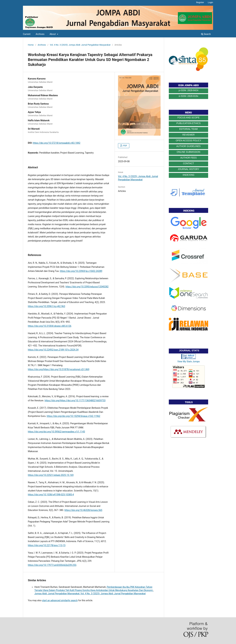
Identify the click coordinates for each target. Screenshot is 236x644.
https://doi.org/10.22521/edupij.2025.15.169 (51, 475)
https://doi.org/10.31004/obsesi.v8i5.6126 (50, 326)
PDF (125, 146)
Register (200, 2)
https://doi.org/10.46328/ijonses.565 (83, 510)
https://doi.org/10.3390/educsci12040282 (87, 287)
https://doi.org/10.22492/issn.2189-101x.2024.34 (53, 350)
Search (206, 34)
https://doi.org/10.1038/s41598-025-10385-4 (51, 495)
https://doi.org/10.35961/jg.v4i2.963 (46, 306)
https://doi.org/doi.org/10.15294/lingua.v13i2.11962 (74, 416)
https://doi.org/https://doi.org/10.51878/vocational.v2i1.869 (59, 369)
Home (31, 45)
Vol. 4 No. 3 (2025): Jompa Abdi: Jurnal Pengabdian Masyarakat (80, 45)
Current (27, 34)
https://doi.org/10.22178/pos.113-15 (47, 545)
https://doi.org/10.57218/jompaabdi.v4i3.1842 (57, 143)
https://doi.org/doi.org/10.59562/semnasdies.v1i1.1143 (56, 432)
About (53, 34)
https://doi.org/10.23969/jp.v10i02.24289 (81, 271)
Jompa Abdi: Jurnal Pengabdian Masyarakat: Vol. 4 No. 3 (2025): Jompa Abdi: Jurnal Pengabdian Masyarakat (90, 594)
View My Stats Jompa (188, 361)
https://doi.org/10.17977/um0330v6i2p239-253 (52, 565)
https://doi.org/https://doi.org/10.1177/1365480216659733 (75, 400)
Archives (40, 34)
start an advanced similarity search (60, 600)
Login (210, 2)
